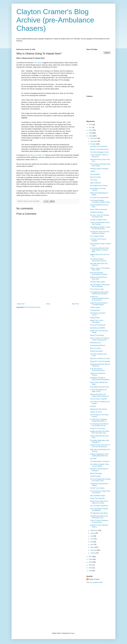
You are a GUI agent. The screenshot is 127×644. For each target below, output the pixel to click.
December (94, 138)
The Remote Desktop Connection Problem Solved (100, 201)
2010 (91, 130)
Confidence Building (97, 212)
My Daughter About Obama (99, 186)
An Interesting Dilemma (98, 345)
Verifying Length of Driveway (99, 169)
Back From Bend (95, 348)
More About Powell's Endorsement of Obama (99, 274)
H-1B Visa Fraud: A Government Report (97, 370)
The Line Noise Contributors (99, 506)
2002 (91, 571)
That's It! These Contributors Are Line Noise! (99, 521)
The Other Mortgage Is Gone (99, 152)
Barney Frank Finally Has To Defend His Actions (99, 502)
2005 (91, 562)
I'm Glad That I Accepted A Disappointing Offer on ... (99, 420)
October (93, 144)
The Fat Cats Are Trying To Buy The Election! (100, 492)
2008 (91, 136)
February (93, 550)
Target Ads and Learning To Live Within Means (99, 304)
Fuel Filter (93, 459)
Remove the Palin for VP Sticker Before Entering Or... (100, 395)
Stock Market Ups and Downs (100, 387)
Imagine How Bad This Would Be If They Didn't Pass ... (100, 432)
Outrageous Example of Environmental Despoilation (100, 379)
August (93, 533)
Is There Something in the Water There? (98, 391)
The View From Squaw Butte (99, 198)
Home (48, 304)
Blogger (72, 633)
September (94, 530)
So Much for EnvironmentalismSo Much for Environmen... (100, 298)
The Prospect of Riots (97, 236)
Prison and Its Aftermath (98, 325)
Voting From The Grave (98, 428)
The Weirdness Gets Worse (99, 513)
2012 (91, 125)
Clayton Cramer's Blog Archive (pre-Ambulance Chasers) (55, 20)
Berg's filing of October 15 (35, 155)
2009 (91, 133)
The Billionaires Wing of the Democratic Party (99, 517)
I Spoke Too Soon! (96, 412)
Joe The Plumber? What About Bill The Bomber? (100, 286)
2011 (91, 127)
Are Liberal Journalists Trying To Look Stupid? (99, 465)
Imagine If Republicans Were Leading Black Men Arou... (99, 455)
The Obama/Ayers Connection (100, 461)
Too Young (93, 180)
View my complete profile (94, 582)
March (93, 547)
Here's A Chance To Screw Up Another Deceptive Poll (100, 339)
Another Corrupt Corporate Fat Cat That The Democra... (100, 446)
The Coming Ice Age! (97, 289)
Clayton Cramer (94, 579)
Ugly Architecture (96, 183)
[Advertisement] (48, 285)
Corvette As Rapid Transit (98, 220)
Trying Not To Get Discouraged (100, 361)
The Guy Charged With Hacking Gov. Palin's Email (100, 480)
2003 (91, 568)
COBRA (93, 171)
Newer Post (21, 304)
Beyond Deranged (96, 473)
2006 (91, 559)
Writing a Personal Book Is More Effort (99, 278)
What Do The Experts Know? (99, 149)
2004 (91, 565)
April (92, 545)
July (92, 536)
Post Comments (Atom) (33, 307)
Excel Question (95, 174)
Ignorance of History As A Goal (100, 358)
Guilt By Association (96, 351)
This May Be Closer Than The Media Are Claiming (100, 233)
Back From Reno (95, 177)
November (94, 141)
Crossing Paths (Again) (97, 282)
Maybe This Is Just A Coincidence (97, 321)
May (92, 542)
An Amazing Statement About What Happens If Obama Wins (99, 250)
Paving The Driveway (97, 335)
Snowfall (93, 406)
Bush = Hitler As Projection (99, 209)
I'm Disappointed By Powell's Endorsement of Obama (99, 293)
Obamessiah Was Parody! (98, 409)
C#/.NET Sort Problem (97, 488)
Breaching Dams (95, 343)
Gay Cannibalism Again (98, 496)
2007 (91, 557)
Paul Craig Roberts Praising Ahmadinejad (99, 510)
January (93, 553)
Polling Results (95, 318)
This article (38, 63)
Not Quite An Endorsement (99, 146)
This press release (59, 177)
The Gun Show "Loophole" (99, 399)
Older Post (75, 304)
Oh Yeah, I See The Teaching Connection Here (99, 216)
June (92, 539)
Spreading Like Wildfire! (98, 328)
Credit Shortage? (96, 476)
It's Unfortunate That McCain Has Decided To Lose (99, 425)
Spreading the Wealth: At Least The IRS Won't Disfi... (100, 228)
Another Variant (95, 307)
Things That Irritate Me (97, 498)
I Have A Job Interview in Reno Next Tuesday (100, 223)
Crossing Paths (95, 310)
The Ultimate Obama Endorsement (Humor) (98, 260)
